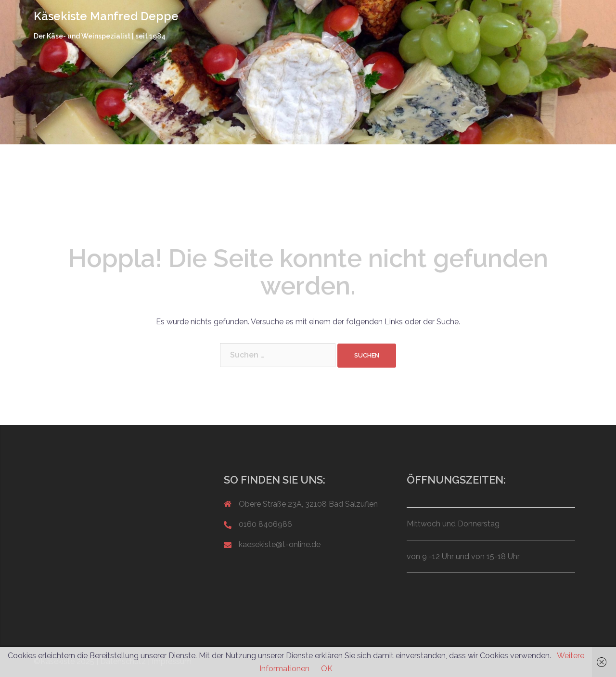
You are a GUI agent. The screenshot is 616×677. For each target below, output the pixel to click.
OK (327, 669)
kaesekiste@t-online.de (280, 544)
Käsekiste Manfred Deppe (106, 16)
